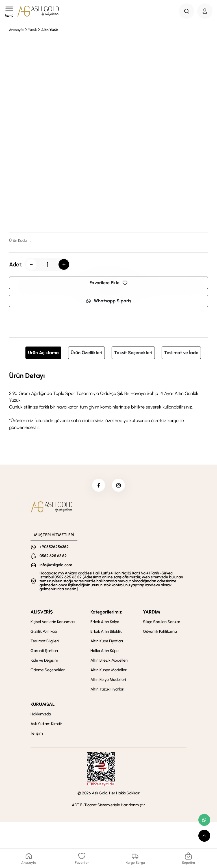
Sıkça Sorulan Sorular (162, 623)
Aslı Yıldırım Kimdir (46, 725)
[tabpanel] (108, 401)
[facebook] (98, 486)
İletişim (37, 735)
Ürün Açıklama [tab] (43, 353)
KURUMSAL (43, 705)
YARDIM (152, 613)
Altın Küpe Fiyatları (107, 642)
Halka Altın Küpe (105, 652)
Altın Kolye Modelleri (108, 681)
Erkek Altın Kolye (105, 623)
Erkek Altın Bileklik (106, 633)
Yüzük (32, 30)
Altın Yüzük (50, 30)
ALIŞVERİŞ (42, 613)
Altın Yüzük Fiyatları (107, 690)
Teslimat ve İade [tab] (181, 353)
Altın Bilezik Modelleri (109, 661)
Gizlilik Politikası (44, 633)
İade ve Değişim (44, 661)
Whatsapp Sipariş (108, 301)
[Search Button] (186, 11)
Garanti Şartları (44, 652)
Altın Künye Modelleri (109, 671)
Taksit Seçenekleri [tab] (133, 353)
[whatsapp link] (204, 820)
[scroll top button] (204, 836)
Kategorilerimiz (106, 613)
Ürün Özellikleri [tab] (86, 353)
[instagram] (119, 486)
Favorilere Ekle (108, 283)
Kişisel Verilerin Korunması (53, 623)
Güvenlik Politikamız (160, 633)
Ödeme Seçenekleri (48, 671)
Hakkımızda (41, 715)
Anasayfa (16, 30)
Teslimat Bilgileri (45, 642)
